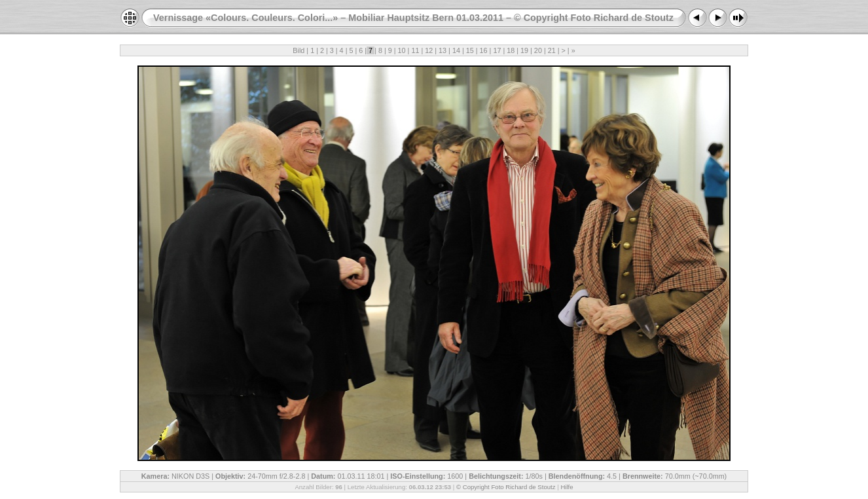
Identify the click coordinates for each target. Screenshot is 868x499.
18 (511, 50)
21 (552, 50)
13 (443, 50)
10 (402, 50)
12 (429, 50)
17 (497, 50)
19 (524, 50)
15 (470, 50)
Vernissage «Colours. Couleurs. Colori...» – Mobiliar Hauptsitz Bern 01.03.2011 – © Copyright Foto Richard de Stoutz (413, 18)
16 (484, 50)
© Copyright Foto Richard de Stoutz (506, 487)
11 (415, 50)
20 (538, 50)
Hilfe (567, 487)
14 (456, 50)
